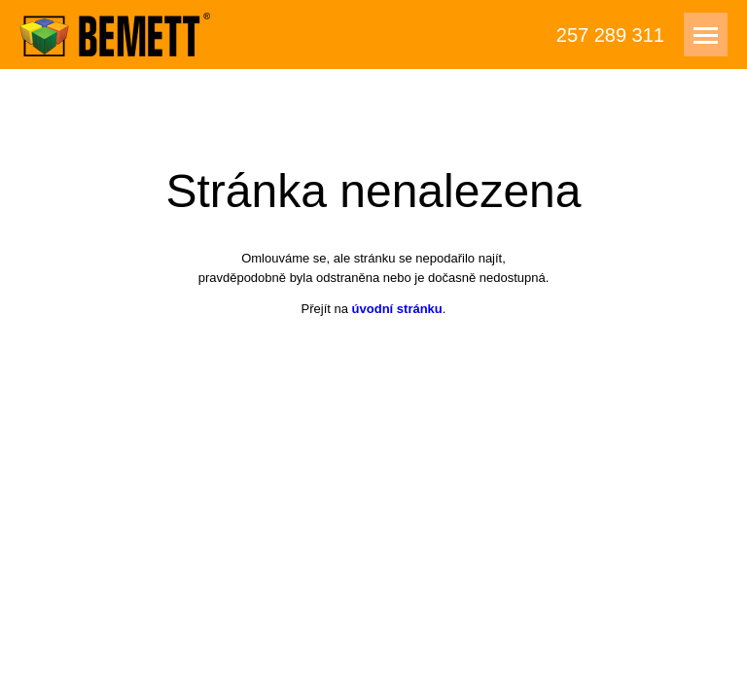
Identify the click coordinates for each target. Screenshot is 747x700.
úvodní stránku (397, 309)
